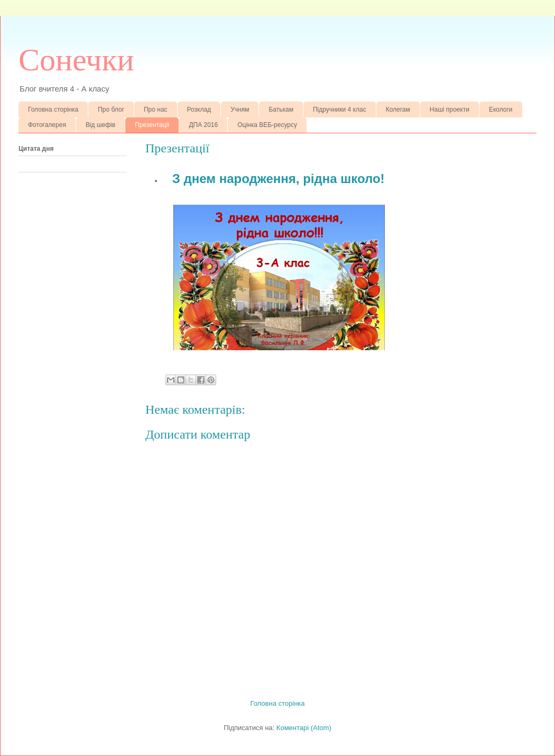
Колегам (398, 110)
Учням (240, 110)
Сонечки (76, 60)
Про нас (156, 110)
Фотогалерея (47, 125)
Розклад (199, 110)
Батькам (281, 110)
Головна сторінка (53, 110)
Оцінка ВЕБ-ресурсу (267, 125)
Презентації (152, 125)
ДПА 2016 (203, 125)
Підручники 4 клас (340, 110)
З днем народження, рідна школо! (279, 179)
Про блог (111, 110)
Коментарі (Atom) (304, 728)
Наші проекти (450, 110)
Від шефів (100, 125)
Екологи (501, 110)
